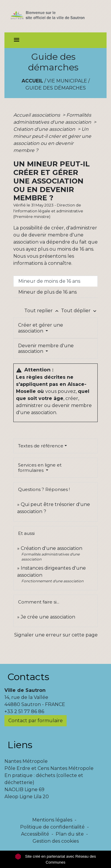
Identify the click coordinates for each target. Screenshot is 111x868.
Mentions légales (52, 820)
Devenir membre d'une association (46, 348)
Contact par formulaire (36, 721)
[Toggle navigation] (17, 40)
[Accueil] (55, 16)
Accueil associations (37, 115)
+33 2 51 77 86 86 (24, 711)
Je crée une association (48, 617)
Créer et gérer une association (41, 328)
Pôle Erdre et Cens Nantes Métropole (49, 768)
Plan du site (70, 834)
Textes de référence (41, 446)
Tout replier (43, 311)
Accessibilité (35, 834)
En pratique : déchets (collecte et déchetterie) (44, 779)
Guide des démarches (56, 88)
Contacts (28, 677)
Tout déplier (79, 311)
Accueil (32, 81)
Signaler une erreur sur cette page (56, 635)
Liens (20, 745)
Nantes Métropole (26, 761)
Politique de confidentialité (52, 827)
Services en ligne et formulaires (40, 468)
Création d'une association (45, 129)
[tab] (55, 281)
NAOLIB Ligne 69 (24, 790)
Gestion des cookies (56, 841)
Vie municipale (67, 81)
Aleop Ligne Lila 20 (27, 797)
